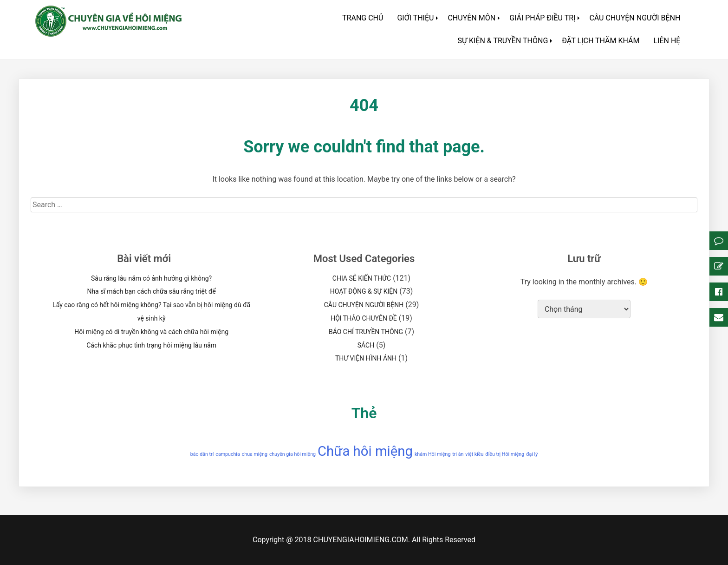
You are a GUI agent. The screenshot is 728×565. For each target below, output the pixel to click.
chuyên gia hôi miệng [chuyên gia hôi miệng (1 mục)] (292, 454)
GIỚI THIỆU (415, 18)
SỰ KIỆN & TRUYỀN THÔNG (503, 41)
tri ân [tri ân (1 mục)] (458, 454)
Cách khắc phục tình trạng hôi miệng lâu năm (151, 345)
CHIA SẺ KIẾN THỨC (362, 278)
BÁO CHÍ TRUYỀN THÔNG (366, 332)
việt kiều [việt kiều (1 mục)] (474, 454)
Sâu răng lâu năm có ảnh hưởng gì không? (151, 278)
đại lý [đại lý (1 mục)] (532, 454)
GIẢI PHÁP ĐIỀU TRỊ (542, 18)
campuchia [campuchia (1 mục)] (227, 454)
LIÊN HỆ (667, 41)
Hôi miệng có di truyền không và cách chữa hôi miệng (151, 332)
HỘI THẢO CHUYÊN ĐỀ (364, 318)
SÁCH (366, 345)
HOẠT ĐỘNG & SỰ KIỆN (364, 291)
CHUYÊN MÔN (471, 18)
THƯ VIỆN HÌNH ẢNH (366, 358)
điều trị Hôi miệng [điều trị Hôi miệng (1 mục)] (505, 454)
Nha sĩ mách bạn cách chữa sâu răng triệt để (151, 291)
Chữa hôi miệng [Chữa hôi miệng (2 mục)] (365, 451)
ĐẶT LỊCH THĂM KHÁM (601, 41)
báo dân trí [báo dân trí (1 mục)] (202, 454)
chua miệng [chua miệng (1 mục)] (255, 454)
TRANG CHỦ (363, 18)
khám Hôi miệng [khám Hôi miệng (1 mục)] (432, 454)
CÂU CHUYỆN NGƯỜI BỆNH (635, 18)
